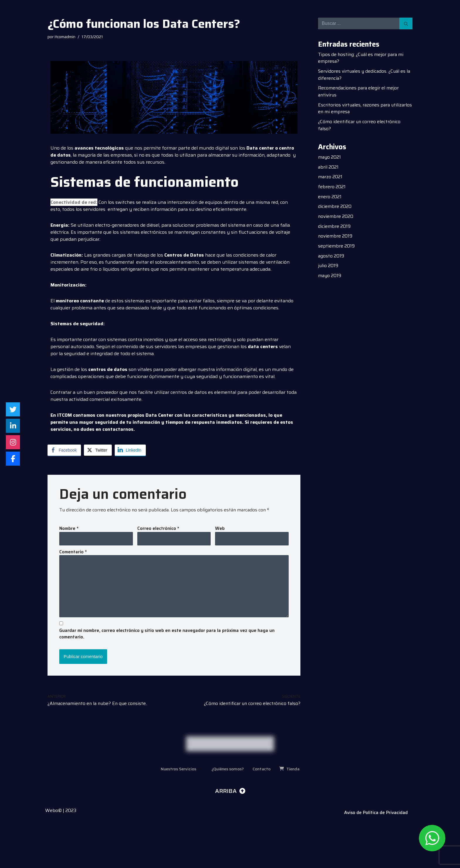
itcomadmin (66, 37)
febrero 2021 (332, 188)
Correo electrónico (158, 529)
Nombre (69, 529)
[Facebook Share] (64, 450)
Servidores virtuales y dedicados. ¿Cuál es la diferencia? (365, 75)
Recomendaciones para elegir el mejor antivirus (359, 92)
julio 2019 (328, 268)
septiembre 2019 (336, 248)
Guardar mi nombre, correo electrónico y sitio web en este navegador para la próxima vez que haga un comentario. (167, 635)
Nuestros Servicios (178, 811)
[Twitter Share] (98, 450)
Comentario (73, 552)
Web (220, 529)
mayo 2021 (330, 158)
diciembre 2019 (334, 228)
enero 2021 (330, 198)
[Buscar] (359, 23)
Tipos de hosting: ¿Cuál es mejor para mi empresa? (362, 58)
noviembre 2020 (336, 218)
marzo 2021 (330, 178)
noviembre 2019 (335, 238)
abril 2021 (328, 168)
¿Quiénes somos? (228, 811)
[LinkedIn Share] (130, 450)
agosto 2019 (331, 258)
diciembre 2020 (335, 208)
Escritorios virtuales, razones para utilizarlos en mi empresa (355, 109)
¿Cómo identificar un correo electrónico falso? (360, 126)
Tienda (293, 811)
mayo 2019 (330, 278)
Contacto (264, 811)
